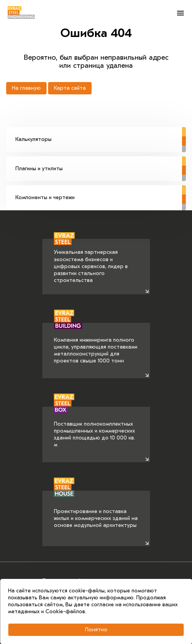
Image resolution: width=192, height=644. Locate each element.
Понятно (96, 630)
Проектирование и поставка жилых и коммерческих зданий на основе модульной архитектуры (96, 510)
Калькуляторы (101, 135)
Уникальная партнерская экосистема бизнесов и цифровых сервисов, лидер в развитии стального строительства (91, 261)
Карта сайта (70, 88)
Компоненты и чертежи (101, 193)
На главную (26, 88)
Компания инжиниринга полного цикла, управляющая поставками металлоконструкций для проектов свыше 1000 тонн (96, 344)
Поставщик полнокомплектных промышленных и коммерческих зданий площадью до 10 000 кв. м (94, 428)
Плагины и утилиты (101, 164)
